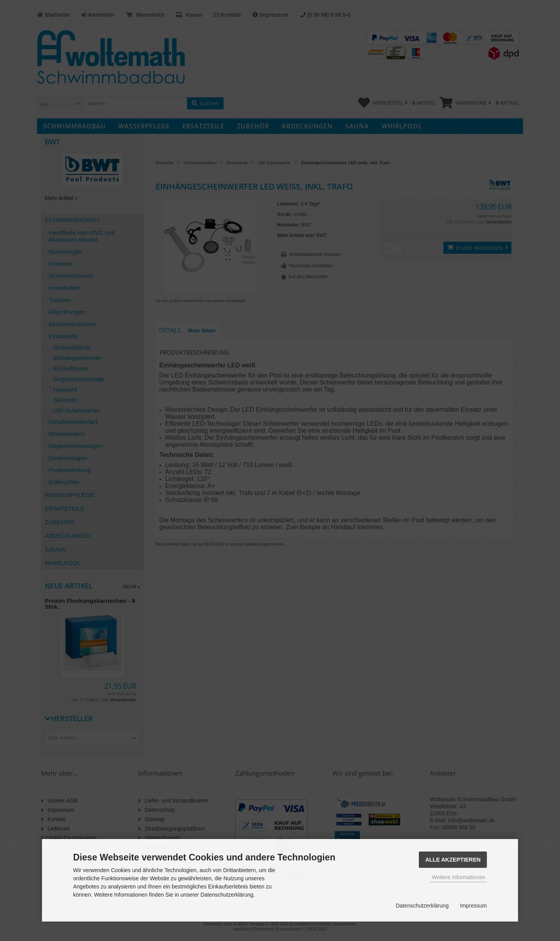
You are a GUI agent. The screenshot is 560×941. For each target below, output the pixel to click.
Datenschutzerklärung (422, 906)
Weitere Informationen (459, 877)
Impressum (473, 906)
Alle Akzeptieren (453, 860)
